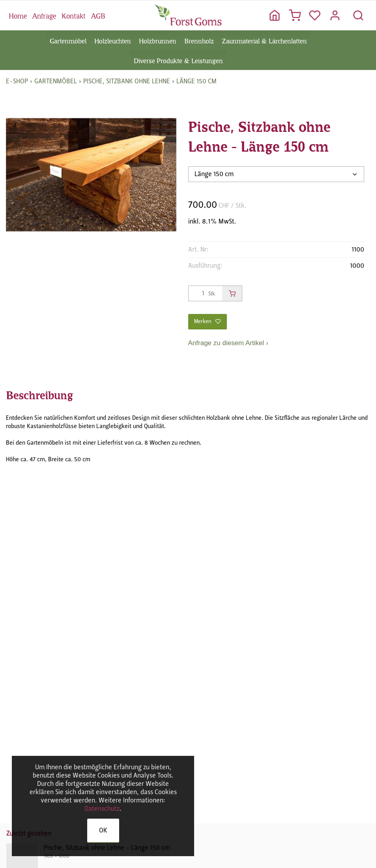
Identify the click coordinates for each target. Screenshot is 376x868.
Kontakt (74, 15)
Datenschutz (102, 809)
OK (103, 830)
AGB (98, 15)
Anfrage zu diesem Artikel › (228, 343)
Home (18, 15)
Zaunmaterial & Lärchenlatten (264, 40)
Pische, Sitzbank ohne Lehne (127, 81)
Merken (208, 321)
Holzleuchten (113, 40)
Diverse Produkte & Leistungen (178, 60)
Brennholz (199, 40)
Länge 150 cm (196, 81)
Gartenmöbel (68, 40)
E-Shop (17, 81)
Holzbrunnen (158, 40)
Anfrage (44, 15)
